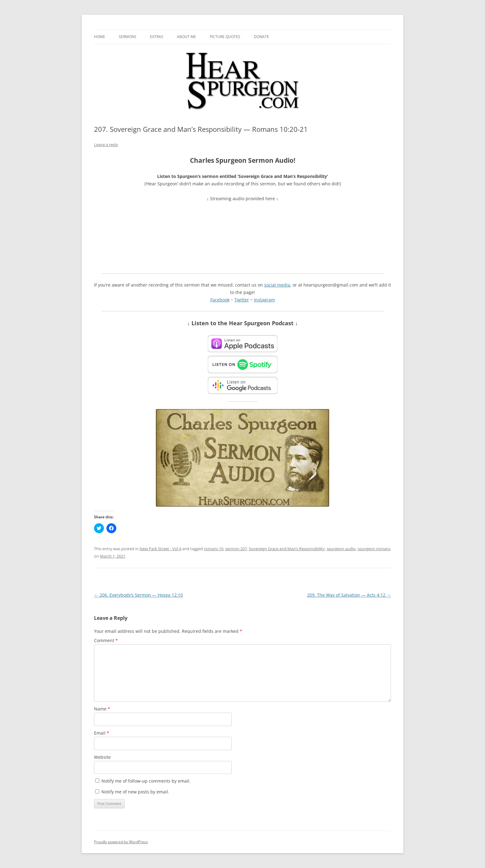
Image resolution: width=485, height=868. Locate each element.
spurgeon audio (341, 549)
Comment (106, 640)
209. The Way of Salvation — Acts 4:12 (349, 595)
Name (102, 709)
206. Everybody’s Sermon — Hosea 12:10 (138, 595)
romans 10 (214, 549)
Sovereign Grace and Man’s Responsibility (287, 549)
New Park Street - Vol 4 (160, 549)
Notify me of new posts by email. (135, 792)
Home (100, 37)
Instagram (264, 300)
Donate (262, 37)
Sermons (128, 37)
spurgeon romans (374, 549)
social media (277, 285)
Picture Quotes (225, 37)
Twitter (242, 300)
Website (102, 757)
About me (187, 37)
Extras (157, 37)
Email (102, 733)
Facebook (220, 300)
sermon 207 (236, 549)
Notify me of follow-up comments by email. (146, 781)
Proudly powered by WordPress (121, 842)
